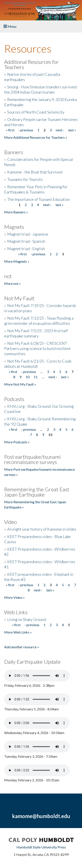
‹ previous (26, 130)
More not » (12, 283)
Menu (10, 26)
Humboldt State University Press (41, 847)
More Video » (14, 597)
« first (10, 130)
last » (72, 130)
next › (60, 130)
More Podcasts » (17, 442)
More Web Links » (18, 632)
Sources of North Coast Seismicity (36, 112)
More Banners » (16, 212)
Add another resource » (22, 647)
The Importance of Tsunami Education (38, 199)
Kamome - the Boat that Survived (35, 172)
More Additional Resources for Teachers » (36, 137)
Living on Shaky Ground (27, 619)
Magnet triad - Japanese (28, 234)
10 (28, 377)
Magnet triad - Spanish (26, 241)
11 (36, 377)
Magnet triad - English (26, 249)
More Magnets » (17, 261)
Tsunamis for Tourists (25, 179)
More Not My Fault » (20, 384)
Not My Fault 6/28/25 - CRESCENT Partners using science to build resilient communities (37, 348)
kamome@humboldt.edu (41, 816)
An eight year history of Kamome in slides (42, 529)
